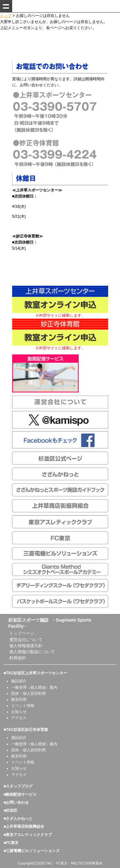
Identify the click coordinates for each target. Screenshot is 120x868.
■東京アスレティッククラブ (28, 835)
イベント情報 (23, 706)
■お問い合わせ (16, 802)
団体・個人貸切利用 (28, 694)
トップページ (22, 633)
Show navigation (6, 6)
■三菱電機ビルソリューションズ (32, 851)
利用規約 (18, 658)
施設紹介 (19, 681)
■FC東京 (11, 843)
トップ (6, 16)
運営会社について (26, 640)
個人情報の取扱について (32, 652)
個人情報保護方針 (26, 646)
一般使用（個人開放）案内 (34, 687)
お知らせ (19, 712)
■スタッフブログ (18, 786)
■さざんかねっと (18, 818)
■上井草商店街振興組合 (24, 826)
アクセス (19, 718)
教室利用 (19, 700)
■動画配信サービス (20, 794)
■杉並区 (10, 810)
